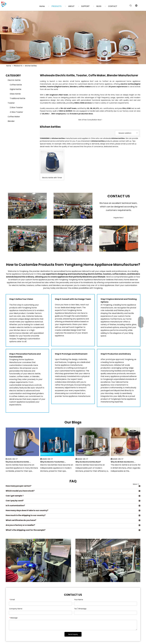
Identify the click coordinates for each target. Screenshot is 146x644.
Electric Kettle (14, 80)
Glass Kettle (15, 94)
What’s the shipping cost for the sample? (26, 530)
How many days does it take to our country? (27, 510)
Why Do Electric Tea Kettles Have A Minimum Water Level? (54, 462)
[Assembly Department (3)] (73, 206)
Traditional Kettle (18, 98)
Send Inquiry (73, 634)
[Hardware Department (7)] (73, 560)
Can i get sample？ (15, 496)
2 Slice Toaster (16, 107)
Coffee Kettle (16, 85)
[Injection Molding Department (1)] (119, 239)
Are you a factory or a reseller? (20, 525)
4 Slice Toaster (16, 112)
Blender (11, 121)
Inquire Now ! (119, 218)
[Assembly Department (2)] (27, 206)
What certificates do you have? (21, 520)
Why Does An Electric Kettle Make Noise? (18, 462)
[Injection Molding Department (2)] (73, 239)
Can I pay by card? (15, 501)
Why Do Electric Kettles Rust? (89, 462)
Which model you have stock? (20, 491)
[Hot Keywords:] (131, 6)
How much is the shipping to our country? (26, 515)
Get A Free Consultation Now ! (90, 120)
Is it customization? (15, 506)
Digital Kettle (16, 89)
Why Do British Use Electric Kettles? (124, 462)
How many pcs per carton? (18, 486)
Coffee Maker (14, 117)
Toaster (11, 103)
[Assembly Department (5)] (27, 239)
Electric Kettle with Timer (52, 178)
